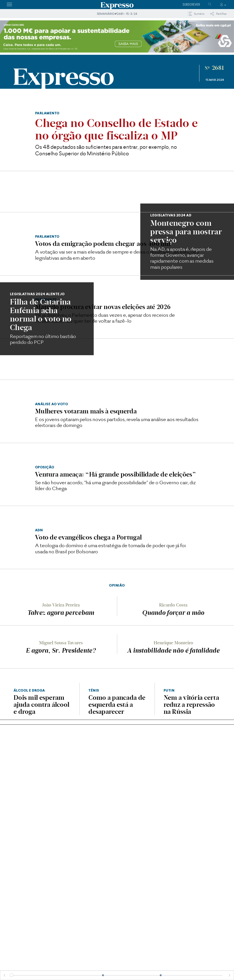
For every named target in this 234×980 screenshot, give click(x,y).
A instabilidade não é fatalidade (173, 650)
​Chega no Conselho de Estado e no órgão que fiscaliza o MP (116, 129)
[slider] (12, 975)
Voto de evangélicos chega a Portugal (88, 537)
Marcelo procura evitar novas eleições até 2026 (103, 307)
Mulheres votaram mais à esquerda (86, 411)
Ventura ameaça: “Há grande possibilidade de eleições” (116, 474)
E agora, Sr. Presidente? (61, 650)
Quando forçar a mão (173, 613)
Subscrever (191, 5)
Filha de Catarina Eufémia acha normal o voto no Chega (41, 315)
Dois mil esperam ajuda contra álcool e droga (41, 704)
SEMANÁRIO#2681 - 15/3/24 (117, 14)
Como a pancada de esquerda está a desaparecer (117, 704)
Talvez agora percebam (61, 613)
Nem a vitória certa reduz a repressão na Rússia (191, 704)
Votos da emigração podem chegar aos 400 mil (103, 244)
